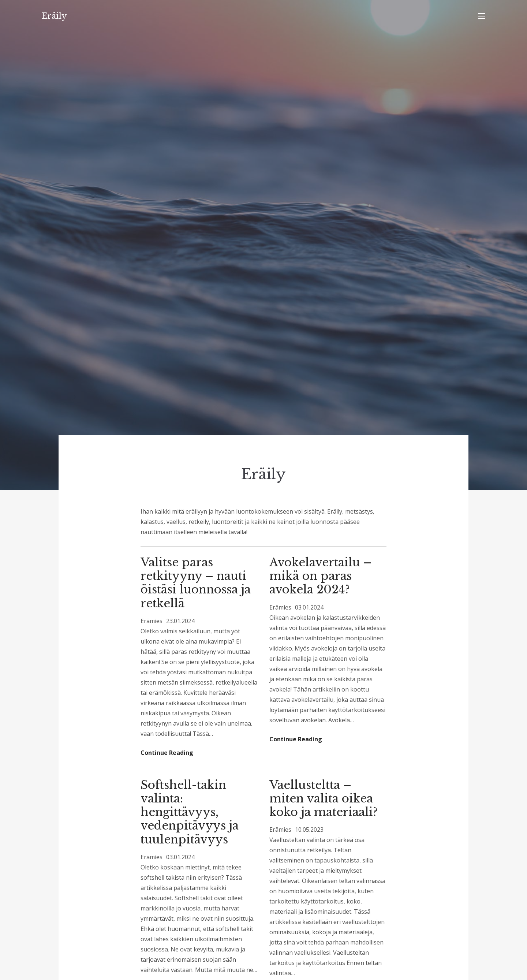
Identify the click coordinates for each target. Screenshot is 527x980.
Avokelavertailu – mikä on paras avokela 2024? (320, 576)
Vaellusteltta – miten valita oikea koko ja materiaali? (324, 798)
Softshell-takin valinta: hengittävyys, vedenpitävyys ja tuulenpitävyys (190, 812)
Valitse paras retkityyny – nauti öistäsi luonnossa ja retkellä (196, 583)
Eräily (54, 16)
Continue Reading (167, 753)
